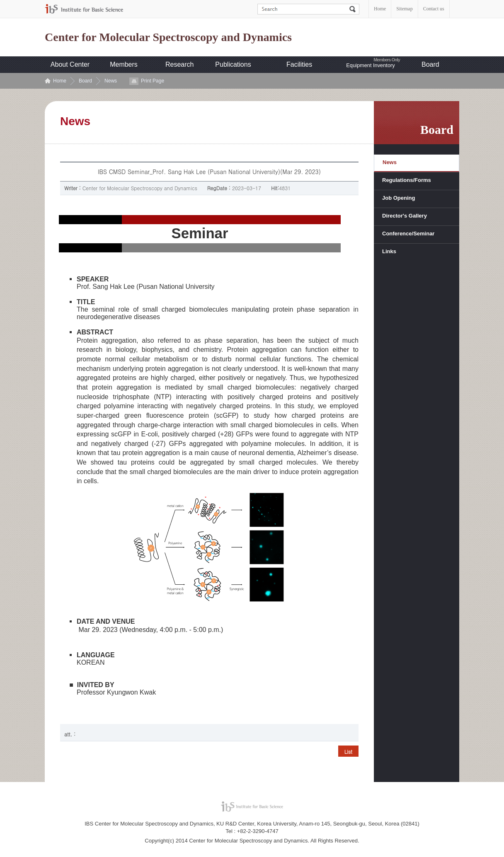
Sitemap (404, 9)
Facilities (299, 64)
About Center (70, 64)
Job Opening (399, 198)
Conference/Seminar (408, 234)
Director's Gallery (405, 216)
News (111, 81)
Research (179, 64)
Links (389, 251)
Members (124, 64)
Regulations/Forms (407, 180)
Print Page (153, 81)
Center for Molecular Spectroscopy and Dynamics (168, 37)
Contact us (434, 9)
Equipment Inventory (370, 65)
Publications (233, 64)
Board (430, 64)
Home (380, 9)
